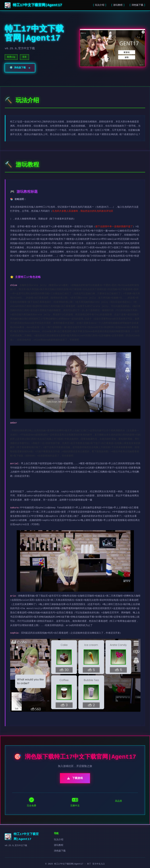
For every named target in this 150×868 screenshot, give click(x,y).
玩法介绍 (100, 5)
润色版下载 (137, 5)
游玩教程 (118, 5)
